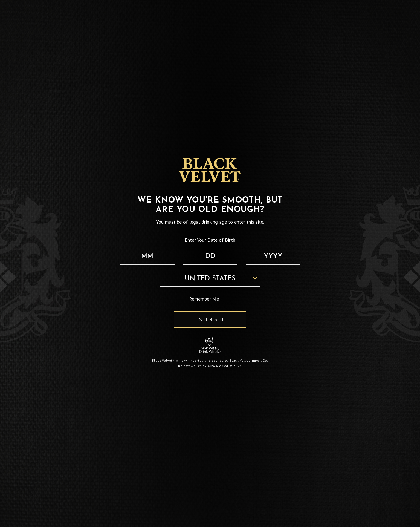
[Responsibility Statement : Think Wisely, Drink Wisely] (210, 345)
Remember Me (210, 299)
